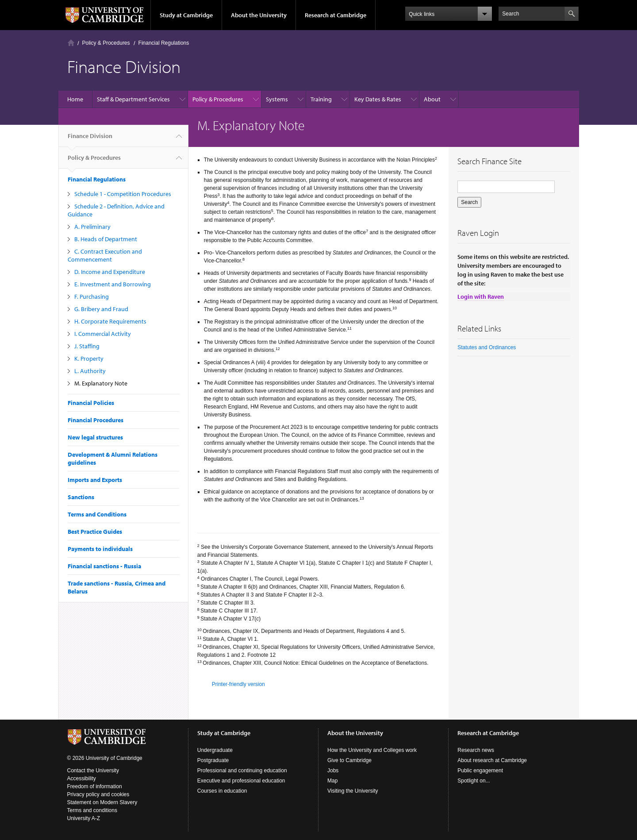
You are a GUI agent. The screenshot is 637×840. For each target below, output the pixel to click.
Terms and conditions (92, 810)
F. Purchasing (92, 297)
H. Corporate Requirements (110, 321)
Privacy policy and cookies (98, 794)
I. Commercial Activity (103, 334)
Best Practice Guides (95, 532)
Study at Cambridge (186, 15)
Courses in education (222, 791)
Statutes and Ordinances (487, 347)
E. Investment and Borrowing (113, 284)
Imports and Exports (95, 480)
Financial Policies (91, 403)
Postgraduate (213, 760)
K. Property (89, 358)
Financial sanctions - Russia (104, 566)
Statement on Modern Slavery (102, 802)
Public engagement (480, 771)
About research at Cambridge (492, 760)
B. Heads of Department (106, 239)
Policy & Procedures (106, 43)
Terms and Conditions (97, 514)
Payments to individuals (100, 549)
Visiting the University (353, 791)
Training (321, 99)
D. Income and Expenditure (110, 272)
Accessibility (82, 778)
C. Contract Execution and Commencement (105, 255)
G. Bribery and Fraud (101, 309)
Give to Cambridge (349, 760)
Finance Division (90, 139)
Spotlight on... (474, 781)
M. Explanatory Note (101, 383)
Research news (476, 750)
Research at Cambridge (336, 15)
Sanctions (81, 497)
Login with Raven (481, 297)
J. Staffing (87, 346)
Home (71, 43)
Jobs (333, 771)
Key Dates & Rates (378, 99)
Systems (277, 99)
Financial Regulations (164, 43)
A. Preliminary (92, 227)
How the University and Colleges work (372, 750)
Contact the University (93, 771)
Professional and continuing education (242, 771)
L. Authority (90, 371)
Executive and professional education (241, 781)
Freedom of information (95, 786)
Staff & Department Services (133, 99)
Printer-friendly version (238, 684)
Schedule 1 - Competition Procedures (123, 194)
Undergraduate (215, 750)
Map (332, 781)
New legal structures (95, 437)
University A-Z (84, 818)
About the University (259, 15)
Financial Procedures (96, 420)
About (432, 99)
